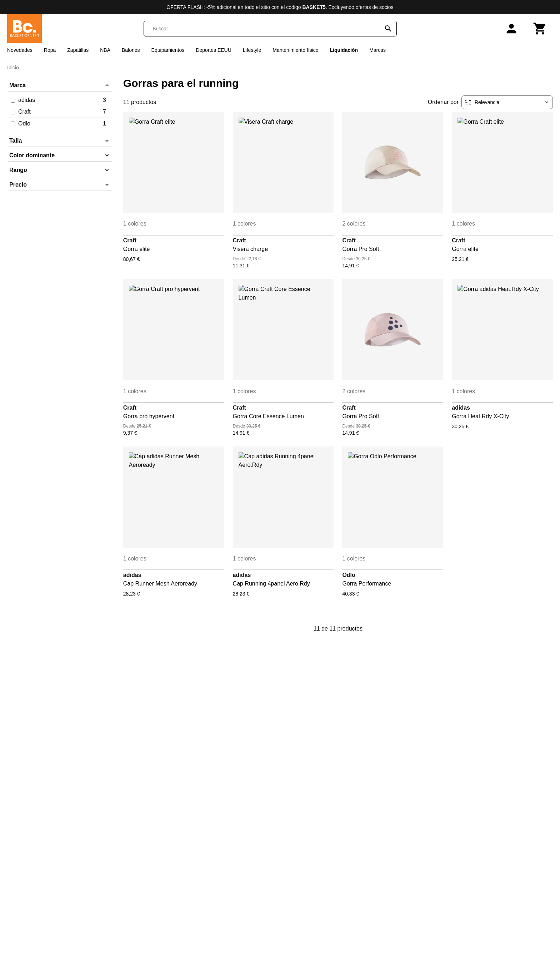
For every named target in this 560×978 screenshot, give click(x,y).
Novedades (20, 50)
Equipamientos (168, 50)
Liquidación (344, 50)
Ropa (50, 50)
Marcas (377, 50)
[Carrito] (540, 29)
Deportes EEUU (214, 50)
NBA (105, 50)
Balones (131, 50)
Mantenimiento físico (295, 50)
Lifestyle (252, 50)
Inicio (13, 68)
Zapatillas (78, 50)
